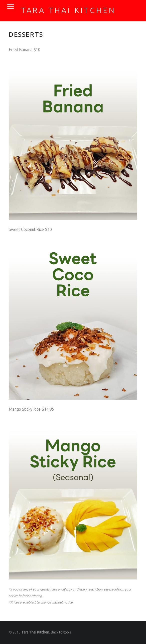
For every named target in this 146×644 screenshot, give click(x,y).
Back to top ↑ (61, 632)
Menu (11, 7)
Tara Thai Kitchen (35, 632)
